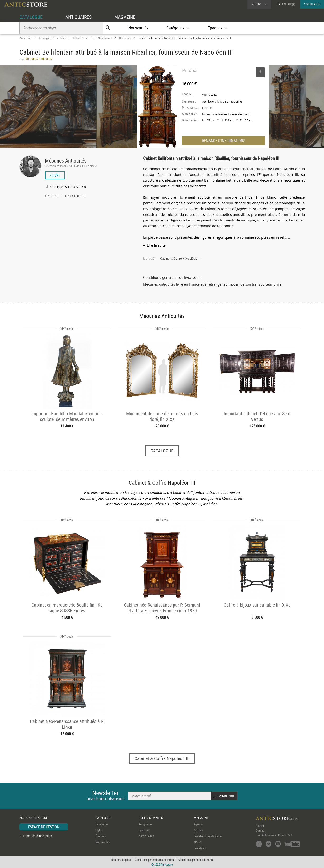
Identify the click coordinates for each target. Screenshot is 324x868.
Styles (99, 830)
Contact (261, 830)
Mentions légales (121, 860)
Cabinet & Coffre (82, 38)
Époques (101, 836)
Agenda (198, 824)
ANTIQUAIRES (78, 17)
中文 (291, 4)
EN (284, 4)
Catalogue (44, 38)
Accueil (260, 826)
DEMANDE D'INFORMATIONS (223, 141)
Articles (198, 830)
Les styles (200, 848)
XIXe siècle (125, 38)
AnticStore (26, 38)
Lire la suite (156, 245)
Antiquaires (145, 824)
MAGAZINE (125, 17)
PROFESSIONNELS (151, 818)
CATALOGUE (31, 17)
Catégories (102, 824)
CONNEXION (312, 4)
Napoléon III (105, 38)
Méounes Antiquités (66, 161)
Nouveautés (138, 28)
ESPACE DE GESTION (44, 827)
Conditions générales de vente (196, 860)
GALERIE (52, 197)
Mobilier (61, 38)
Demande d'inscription (37, 836)
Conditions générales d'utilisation (154, 860)
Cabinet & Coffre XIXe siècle (179, 259)
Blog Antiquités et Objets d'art (274, 835)
